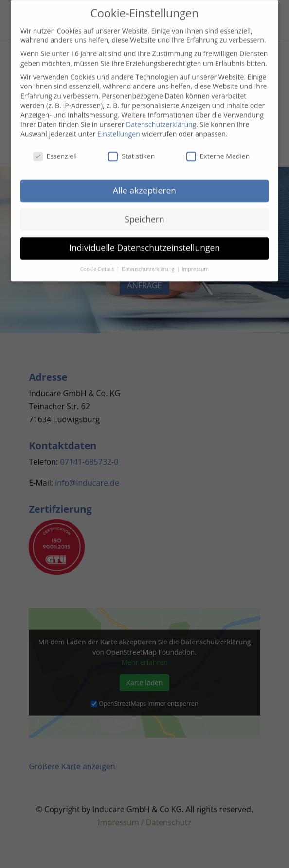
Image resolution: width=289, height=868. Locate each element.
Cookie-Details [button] (98, 264)
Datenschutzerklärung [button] (149, 264)
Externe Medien (218, 152)
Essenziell (55, 152)
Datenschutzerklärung (161, 120)
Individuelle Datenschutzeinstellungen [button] (144, 243)
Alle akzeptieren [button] (144, 186)
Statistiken (131, 152)
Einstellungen (119, 130)
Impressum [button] (195, 264)
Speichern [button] (144, 215)
